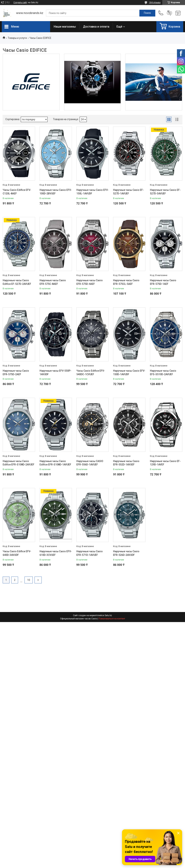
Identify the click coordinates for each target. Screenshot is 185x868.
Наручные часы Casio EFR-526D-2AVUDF (126, 553)
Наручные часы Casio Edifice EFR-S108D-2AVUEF (19, 463)
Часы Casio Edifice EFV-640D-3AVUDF (17, 553)
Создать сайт (20, 3)
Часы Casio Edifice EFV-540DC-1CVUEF (91, 373)
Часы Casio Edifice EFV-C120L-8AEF (17, 192)
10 (29, 580)
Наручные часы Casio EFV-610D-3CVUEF (56, 553)
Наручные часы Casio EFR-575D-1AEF (163, 282)
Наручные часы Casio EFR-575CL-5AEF (126, 282)
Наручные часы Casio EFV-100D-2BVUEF (56, 192)
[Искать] (147, 13)
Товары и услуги (17, 38)
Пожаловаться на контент (112, 619)
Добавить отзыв (169, 13)
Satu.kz (108, 615)
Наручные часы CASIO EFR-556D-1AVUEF (90, 463)
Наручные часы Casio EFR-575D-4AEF (90, 282)
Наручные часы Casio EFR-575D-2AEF (16, 373)
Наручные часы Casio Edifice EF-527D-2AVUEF (17, 282)
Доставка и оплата (96, 27)
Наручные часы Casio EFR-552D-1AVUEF (126, 463)
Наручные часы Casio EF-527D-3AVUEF (165, 192)
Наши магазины (65, 27)
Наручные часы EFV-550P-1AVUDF (55, 373)
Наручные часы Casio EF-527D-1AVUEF (128, 192)
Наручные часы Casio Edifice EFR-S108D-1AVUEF (55, 463)
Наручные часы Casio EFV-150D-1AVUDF (129, 373)
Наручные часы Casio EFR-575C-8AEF (53, 282)
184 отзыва (155, 3)
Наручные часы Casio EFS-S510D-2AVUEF (163, 373)
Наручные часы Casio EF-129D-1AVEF (165, 463)
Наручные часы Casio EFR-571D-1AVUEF (90, 553)
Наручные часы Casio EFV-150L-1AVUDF (92, 192)
